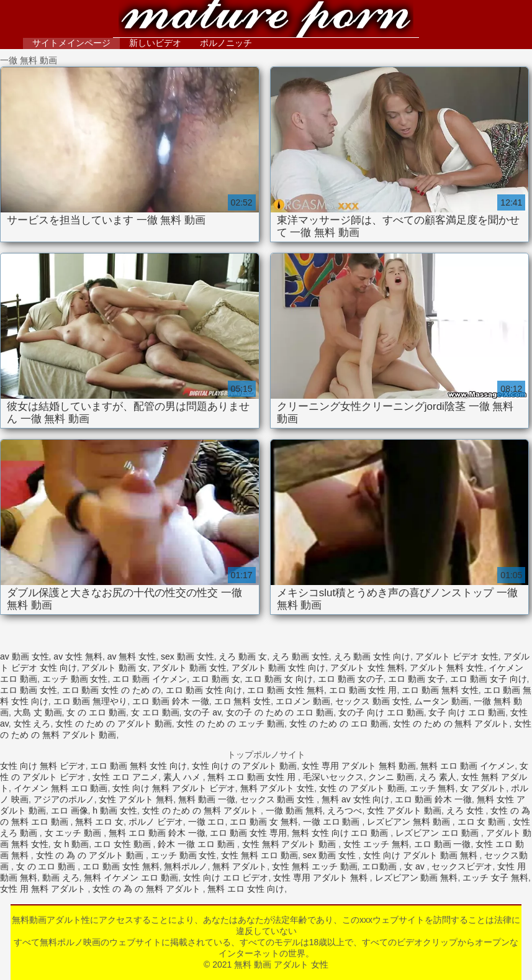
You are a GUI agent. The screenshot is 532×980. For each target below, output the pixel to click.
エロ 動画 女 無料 (264, 822)
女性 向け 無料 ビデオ (43, 766)
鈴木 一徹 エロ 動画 (197, 844)
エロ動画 (381, 866)
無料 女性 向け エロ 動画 (341, 833)
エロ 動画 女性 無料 (286, 690)
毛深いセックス (333, 777)
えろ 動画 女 (243, 656)
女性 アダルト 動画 (404, 810)
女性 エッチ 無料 (376, 844)
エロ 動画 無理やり (91, 701)
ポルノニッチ (226, 43)
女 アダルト (483, 788)
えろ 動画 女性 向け (372, 656)
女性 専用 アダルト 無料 (322, 878)
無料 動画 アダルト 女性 (266, 20)
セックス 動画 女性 (372, 701)
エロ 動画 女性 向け (204, 690)
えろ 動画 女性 (300, 656)
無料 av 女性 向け (356, 799)
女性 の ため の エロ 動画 (339, 724)
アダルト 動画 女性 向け (279, 668)
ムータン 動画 (441, 701)
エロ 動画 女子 (417, 679)
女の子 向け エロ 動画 (381, 712)
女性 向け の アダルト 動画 (245, 766)
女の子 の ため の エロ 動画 (280, 712)
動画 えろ (61, 878)
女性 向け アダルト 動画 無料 (421, 855)
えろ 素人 (438, 777)
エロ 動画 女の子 (351, 679)
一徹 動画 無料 (294, 810)
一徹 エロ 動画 (333, 822)
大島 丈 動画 (38, 712)
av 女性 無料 (78, 656)
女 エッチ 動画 (74, 833)
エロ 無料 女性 (243, 701)
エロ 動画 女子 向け (489, 679)
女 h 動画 (71, 844)
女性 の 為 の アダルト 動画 (91, 855)
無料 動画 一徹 (207, 799)
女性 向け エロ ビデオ (226, 878)
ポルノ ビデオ (156, 822)
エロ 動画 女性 (29, 690)
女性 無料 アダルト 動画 (291, 844)
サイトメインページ (71, 43)
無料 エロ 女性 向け (246, 889)
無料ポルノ (186, 866)
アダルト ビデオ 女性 (457, 656)
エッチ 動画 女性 (75, 679)
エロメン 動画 (303, 701)
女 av (416, 866)
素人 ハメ (183, 777)
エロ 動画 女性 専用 (248, 833)
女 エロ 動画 (155, 712)
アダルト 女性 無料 (367, 668)
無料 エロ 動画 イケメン (467, 766)
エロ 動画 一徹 (443, 844)
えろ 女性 (466, 810)
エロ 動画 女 (216, 679)
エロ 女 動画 (483, 822)
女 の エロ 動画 (96, 712)
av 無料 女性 (132, 656)
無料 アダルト (240, 866)
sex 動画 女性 (187, 656)
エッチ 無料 (433, 788)
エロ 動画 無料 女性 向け (138, 766)
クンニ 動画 (391, 777)
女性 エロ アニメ (125, 777)
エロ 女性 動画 (124, 844)
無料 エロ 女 (99, 822)
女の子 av (202, 712)
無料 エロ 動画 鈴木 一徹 (157, 833)
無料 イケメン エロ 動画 (131, 878)
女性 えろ (32, 724)
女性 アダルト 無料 (136, 799)
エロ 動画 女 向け (279, 679)
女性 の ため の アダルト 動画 (113, 724)
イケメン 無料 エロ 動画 (61, 788)
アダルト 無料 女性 (447, 668)
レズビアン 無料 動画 (410, 822)
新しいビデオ (155, 43)
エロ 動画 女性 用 (363, 690)
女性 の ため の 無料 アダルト (451, 724)
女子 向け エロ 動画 (467, 712)
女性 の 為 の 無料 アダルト (147, 889)
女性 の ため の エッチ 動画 (230, 724)
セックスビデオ (462, 866)
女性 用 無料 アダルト (44, 889)
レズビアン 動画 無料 (417, 878)
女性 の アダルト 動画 (362, 788)
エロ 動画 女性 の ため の (111, 690)
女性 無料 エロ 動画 (259, 855)
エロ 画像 (70, 810)
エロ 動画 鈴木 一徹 (171, 701)
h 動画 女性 (115, 810)
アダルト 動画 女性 (189, 668)
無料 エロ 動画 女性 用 (252, 777)
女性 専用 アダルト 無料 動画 (359, 766)
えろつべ (345, 810)
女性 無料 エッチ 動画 (315, 866)
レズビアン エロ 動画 (438, 833)
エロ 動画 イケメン (150, 679)
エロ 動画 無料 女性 (440, 690)
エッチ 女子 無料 (495, 878)
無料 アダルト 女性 (277, 788)
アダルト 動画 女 (114, 668)
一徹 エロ (207, 822)
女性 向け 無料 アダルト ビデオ (174, 788)
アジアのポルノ (64, 799)
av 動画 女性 (25, 656)
